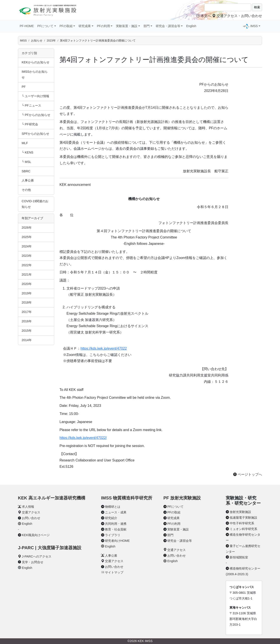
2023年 (51, 41)
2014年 (27, 340)
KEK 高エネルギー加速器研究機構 (52, 498)
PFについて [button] (45, 26)
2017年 (27, 312)
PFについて (175, 507)
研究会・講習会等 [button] (168, 26)
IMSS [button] (254, 26)
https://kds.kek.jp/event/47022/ (83, 438)
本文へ (204, 16)
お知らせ (37, 41)
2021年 (27, 275)
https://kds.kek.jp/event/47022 (104, 348)
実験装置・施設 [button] (127, 26)
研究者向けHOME (117, 541)
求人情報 (28, 507)
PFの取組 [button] (66, 26)
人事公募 (28, 180)
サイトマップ (114, 572)
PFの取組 (174, 512)
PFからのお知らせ (37, 115)
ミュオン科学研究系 (243, 529)
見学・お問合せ (33, 562)
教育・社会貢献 (116, 529)
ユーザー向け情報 (37, 96)
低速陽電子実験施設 (243, 518)
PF (24, 87)
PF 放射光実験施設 (182, 498)
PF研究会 (31, 124)
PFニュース (33, 105)
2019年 (27, 293)
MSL (28, 162)
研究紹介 (111, 518)
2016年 (27, 321)
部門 (170, 535)
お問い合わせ (31, 518)
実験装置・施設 (178, 529)
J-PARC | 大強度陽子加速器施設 (50, 548)
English (191, 26)
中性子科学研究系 (242, 523)
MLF (25, 143)
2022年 (27, 265)
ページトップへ (248, 474)
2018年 (27, 302)
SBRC (26, 171)
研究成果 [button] (85, 26)
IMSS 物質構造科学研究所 (127, 498)
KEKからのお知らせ (36, 62)
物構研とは (113, 507)
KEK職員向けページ (36, 535)
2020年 (27, 284)
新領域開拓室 (239, 557)
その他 (26, 190)
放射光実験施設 (240, 512)
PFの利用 (174, 524)
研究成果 (173, 518)
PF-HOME (27, 26)
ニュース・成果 (116, 512)
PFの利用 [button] (103, 26)
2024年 (27, 246)
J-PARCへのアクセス (37, 556)
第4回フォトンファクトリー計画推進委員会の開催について (98, 41)
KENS (29, 152)
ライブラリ (113, 535)
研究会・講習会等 (180, 541)
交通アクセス (31, 512)
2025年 (27, 237)
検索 (257, 7)
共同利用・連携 (116, 524)
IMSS (23, 41)
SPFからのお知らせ (35, 134)
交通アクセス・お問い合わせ (237, 16)
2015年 (27, 331)
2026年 (27, 228)
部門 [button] (147, 26)
